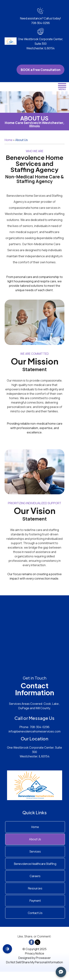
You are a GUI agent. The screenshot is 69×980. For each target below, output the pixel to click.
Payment (35, 901)
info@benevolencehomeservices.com (35, 731)
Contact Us (35, 913)
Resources (35, 888)
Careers (35, 876)
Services (35, 851)
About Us (35, 839)
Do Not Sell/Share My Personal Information (34, 962)
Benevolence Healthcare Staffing (35, 864)
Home (9, 140)
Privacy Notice (35, 953)
